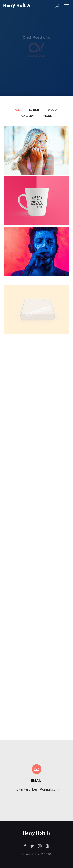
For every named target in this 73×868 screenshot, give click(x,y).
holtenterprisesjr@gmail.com (37, 789)
